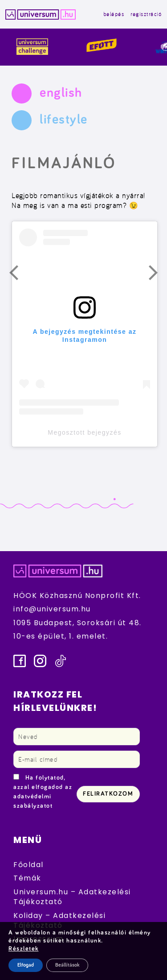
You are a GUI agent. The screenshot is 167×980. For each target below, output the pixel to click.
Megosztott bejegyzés (84, 432)
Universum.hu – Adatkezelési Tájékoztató (72, 897)
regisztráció (146, 14)
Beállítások (67, 965)
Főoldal (29, 865)
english (61, 93)
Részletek (24, 949)
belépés (114, 14)
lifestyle (64, 120)
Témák (27, 878)
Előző (19, 275)
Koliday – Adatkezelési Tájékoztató (59, 920)
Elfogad (26, 965)
